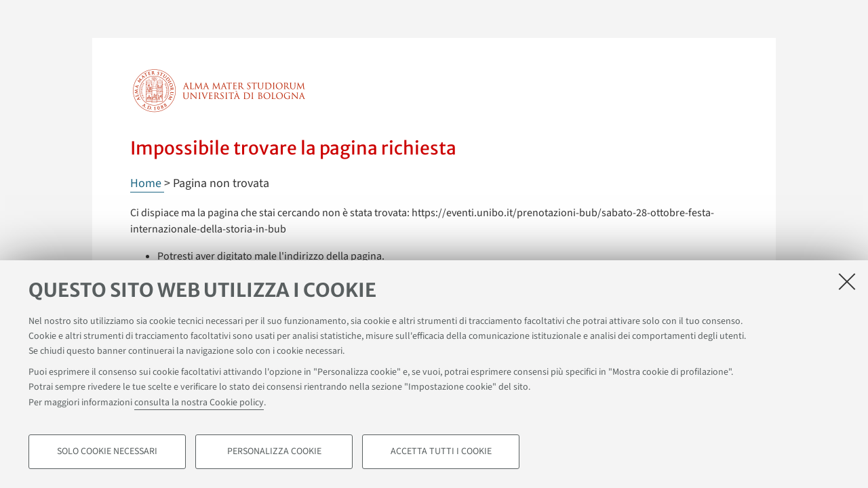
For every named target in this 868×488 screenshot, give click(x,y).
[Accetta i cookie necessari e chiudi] (847, 281)
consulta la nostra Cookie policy (199, 403)
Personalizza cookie (274, 451)
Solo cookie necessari (107, 451)
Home (147, 183)
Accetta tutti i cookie (441, 451)
